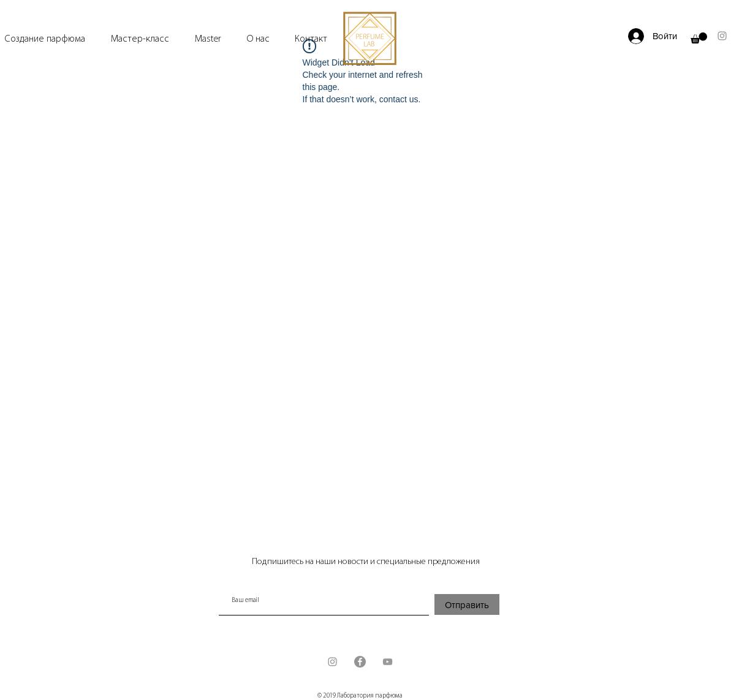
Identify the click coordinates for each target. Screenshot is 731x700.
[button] (699, 38)
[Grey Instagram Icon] (722, 36)
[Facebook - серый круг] (360, 662)
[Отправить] (467, 604)
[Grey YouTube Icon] (388, 662)
